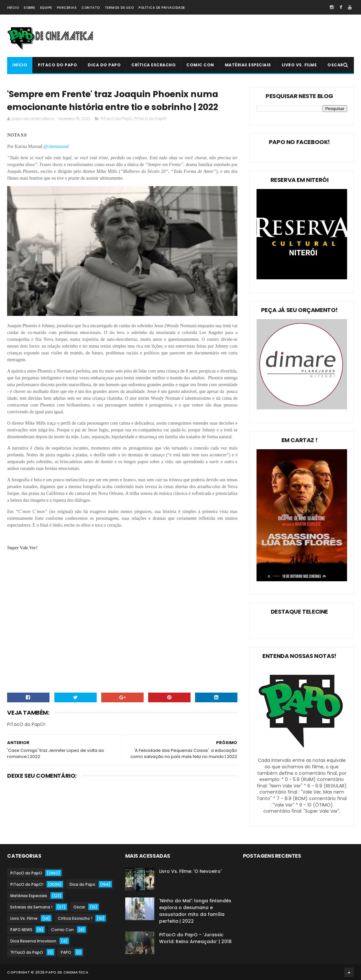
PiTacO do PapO (57, 65)
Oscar (335, 65)
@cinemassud (57, 147)
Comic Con (200, 65)
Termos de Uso (119, 8)
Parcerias (67, 8)
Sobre (29, 8)
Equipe (46, 8)
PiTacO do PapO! (150, 119)
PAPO (66, 952)
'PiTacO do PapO (27, 952)
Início (13, 8)
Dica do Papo (104, 65)
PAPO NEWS (21, 930)
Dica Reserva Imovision (33, 941)
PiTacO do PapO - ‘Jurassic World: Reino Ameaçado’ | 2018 (195, 938)
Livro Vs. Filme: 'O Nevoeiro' (190, 871)
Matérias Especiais (248, 65)
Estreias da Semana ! (31, 907)
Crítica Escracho (153, 65)
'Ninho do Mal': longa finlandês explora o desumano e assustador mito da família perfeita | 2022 (195, 911)
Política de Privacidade (162, 8)
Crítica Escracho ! (75, 918)
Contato (91, 8)
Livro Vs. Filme (299, 65)
